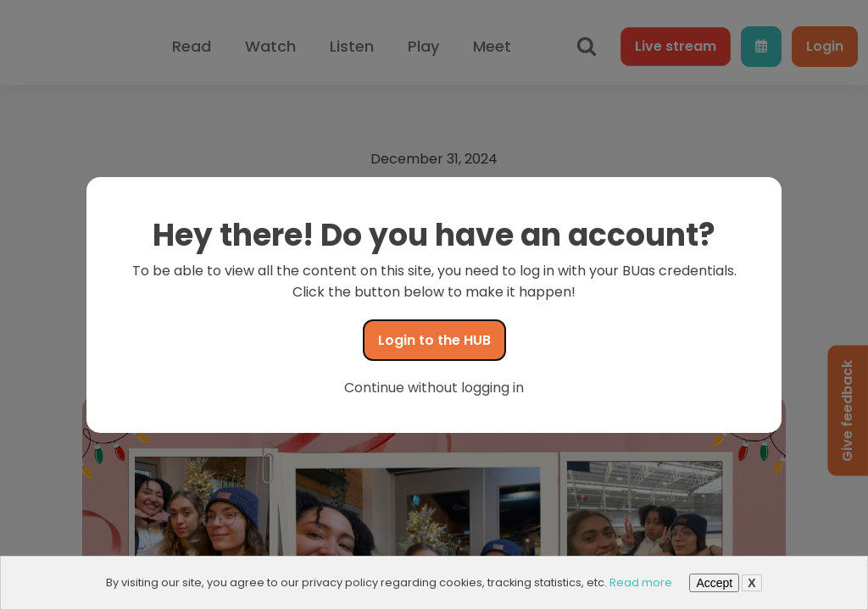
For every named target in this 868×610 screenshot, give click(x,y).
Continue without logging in (434, 388)
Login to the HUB (434, 340)
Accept (714, 583)
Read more (641, 582)
